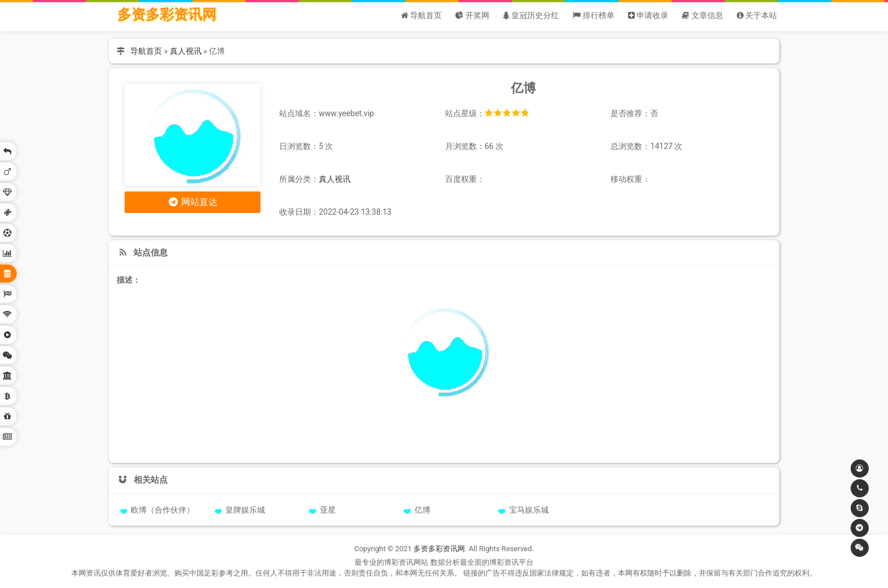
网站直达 (193, 202)
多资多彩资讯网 (167, 14)
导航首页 (146, 51)
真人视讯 (186, 51)
